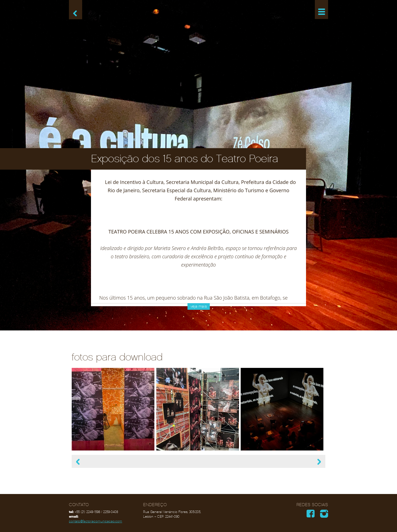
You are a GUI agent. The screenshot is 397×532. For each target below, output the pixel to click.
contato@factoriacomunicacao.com (96, 521)
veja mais (199, 306)
